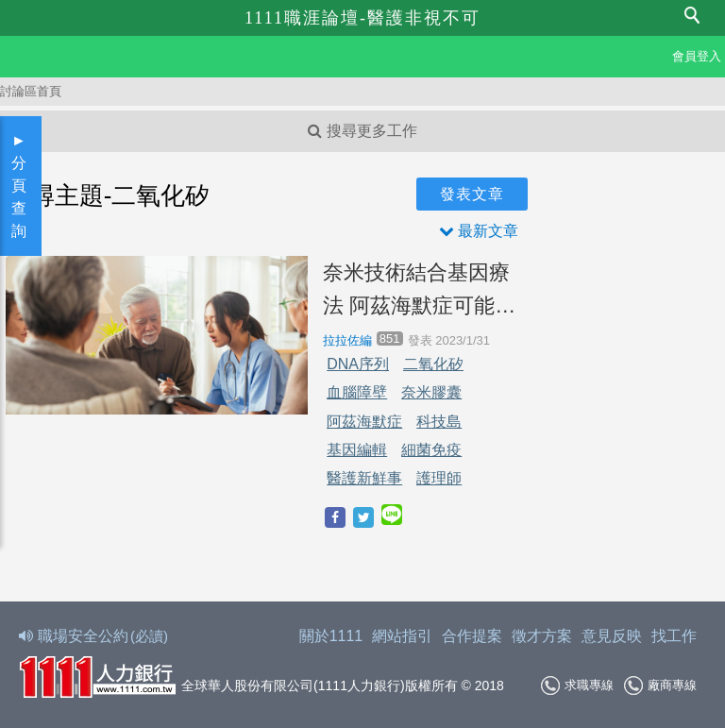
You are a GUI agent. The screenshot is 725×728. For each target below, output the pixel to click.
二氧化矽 (433, 364)
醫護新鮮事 (364, 478)
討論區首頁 (31, 91)
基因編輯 (357, 450)
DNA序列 (358, 364)
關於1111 (331, 636)
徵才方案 (542, 636)
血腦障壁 (357, 392)
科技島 (439, 422)
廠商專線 (660, 686)
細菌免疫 (431, 450)
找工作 (674, 636)
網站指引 (402, 636)
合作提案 (472, 636)
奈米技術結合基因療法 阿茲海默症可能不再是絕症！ (419, 291)
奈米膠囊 (431, 392)
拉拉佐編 (347, 340)
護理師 (439, 478)
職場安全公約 (94, 636)
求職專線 (577, 686)
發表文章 (472, 194)
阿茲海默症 (364, 422)
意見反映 (612, 636)
